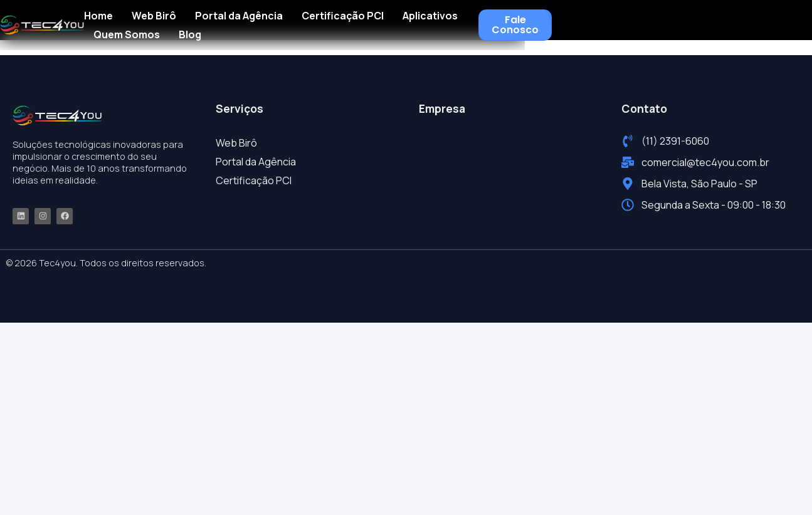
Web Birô (264, 20)
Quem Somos (620, 20)
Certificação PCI (453, 20)
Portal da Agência (349, 20)
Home (209, 20)
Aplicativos (540, 20)
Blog (683, 20)
